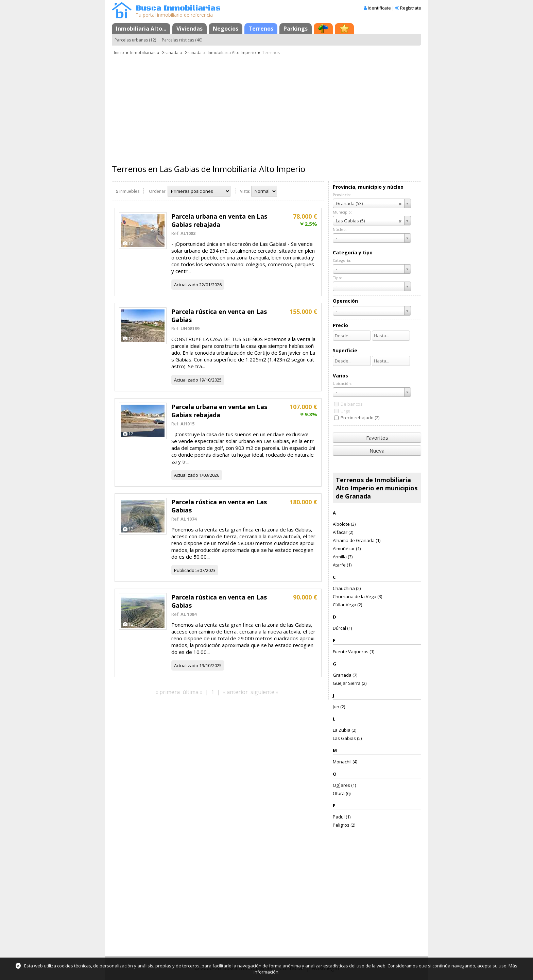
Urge (346, 411)
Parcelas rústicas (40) (182, 40)
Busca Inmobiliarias (178, 8)
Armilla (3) (343, 557)
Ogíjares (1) (344, 785)
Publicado (184, 570)
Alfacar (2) (343, 532)
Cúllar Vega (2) (347, 605)
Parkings (296, 29)
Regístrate (411, 8)
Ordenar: (158, 191)
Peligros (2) (344, 825)
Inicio (119, 53)
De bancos (352, 404)
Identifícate (379, 8)
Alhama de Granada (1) (357, 540)
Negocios (226, 29)
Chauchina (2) (347, 588)
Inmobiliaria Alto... (141, 29)
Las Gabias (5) (347, 738)
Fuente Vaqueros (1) (354, 652)
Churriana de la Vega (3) (357, 596)
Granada (170, 53)
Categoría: (342, 260)
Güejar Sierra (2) (350, 683)
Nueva (377, 451)
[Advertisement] (266, 107)
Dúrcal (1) (342, 628)
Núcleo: (340, 229)
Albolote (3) (344, 524)
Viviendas (190, 29)
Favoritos (377, 438)
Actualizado (186, 285)
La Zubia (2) (345, 730)
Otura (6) (342, 793)
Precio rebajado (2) (360, 418)
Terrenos (261, 29)
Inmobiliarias (143, 53)
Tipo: (337, 278)
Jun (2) (339, 707)
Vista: (245, 191)
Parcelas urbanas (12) (135, 40)
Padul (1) (342, 817)
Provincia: (342, 195)
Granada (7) (345, 675)
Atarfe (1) (342, 565)
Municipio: (342, 212)
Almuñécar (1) (347, 548)
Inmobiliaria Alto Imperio (232, 53)
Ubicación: (342, 383)
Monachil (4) (345, 762)
